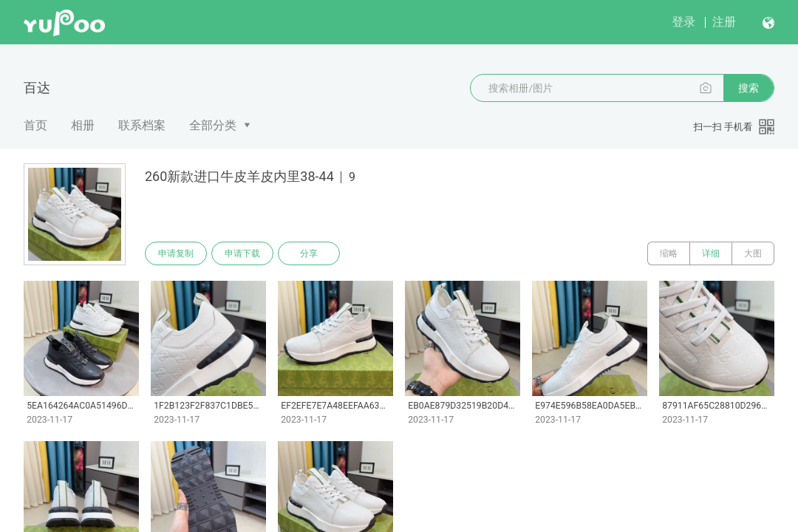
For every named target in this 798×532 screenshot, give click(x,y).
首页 (35, 125)
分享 (309, 253)
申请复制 (176, 253)
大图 (753, 253)
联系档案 (142, 125)
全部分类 (213, 125)
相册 (83, 125)
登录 (683, 22)
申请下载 (242, 253)
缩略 (669, 253)
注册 (724, 22)
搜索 (748, 88)
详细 (711, 253)
